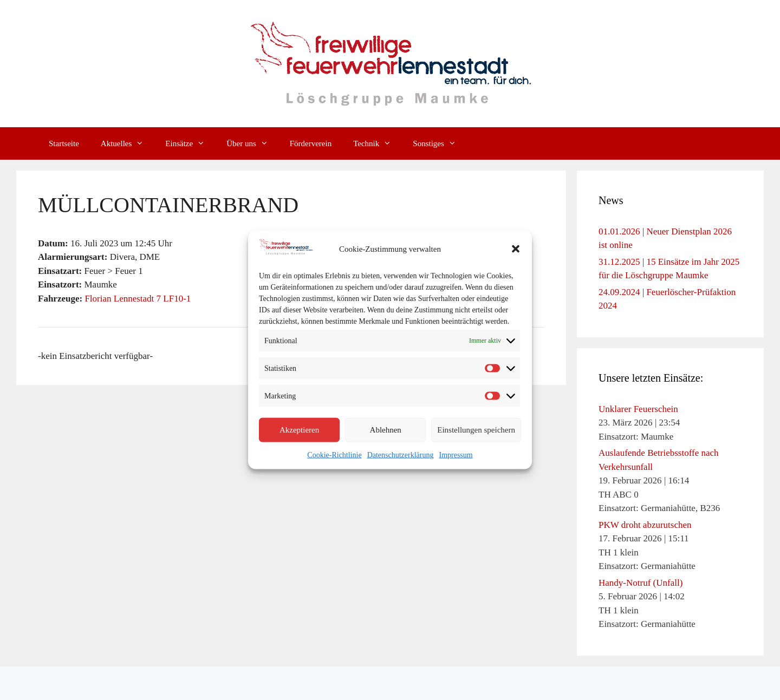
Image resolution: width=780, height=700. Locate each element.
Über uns (253, 143)
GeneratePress (478, 683)
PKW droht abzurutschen (645, 525)
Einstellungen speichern (476, 430)
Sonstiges (440, 143)
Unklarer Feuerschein (638, 409)
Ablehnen (386, 430)
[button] (516, 249)
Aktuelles (128, 143)
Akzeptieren (299, 430)
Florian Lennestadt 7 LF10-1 (138, 299)
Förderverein (311, 143)
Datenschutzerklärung (401, 454)
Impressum (456, 454)
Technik (378, 143)
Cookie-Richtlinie (334, 454)
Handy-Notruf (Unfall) (641, 583)
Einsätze (190, 143)
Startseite (64, 143)
